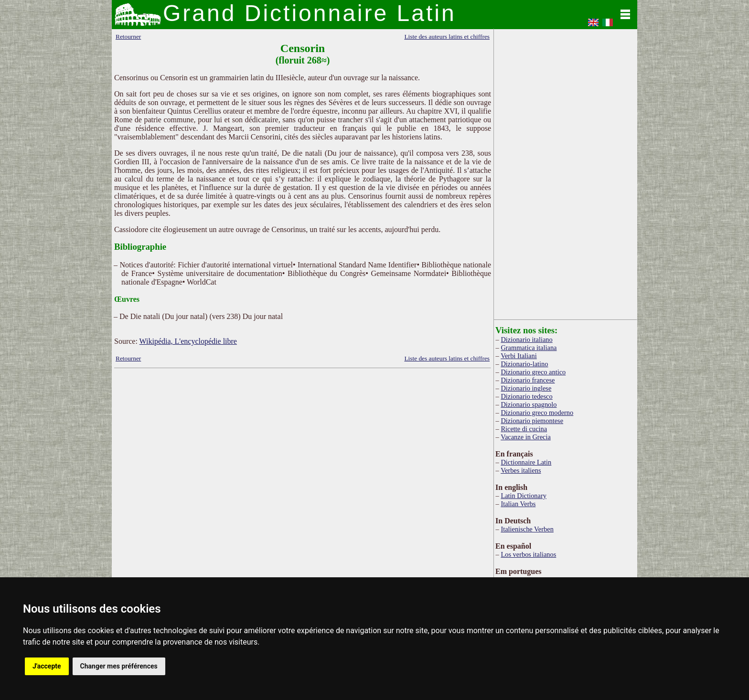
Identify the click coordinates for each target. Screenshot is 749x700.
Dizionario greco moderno (537, 413)
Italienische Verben (527, 529)
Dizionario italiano (526, 339)
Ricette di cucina (524, 429)
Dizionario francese (528, 380)
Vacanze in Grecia (526, 437)
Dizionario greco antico (533, 372)
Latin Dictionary (524, 496)
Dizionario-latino (524, 364)
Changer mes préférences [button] (119, 666)
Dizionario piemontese (532, 421)
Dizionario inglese (526, 388)
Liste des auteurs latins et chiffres (447, 37)
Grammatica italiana (529, 348)
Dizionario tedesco (526, 396)
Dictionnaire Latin (526, 462)
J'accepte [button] (47, 666)
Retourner (128, 37)
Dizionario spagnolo (529, 404)
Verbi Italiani (519, 356)
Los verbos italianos (528, 554)
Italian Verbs (518, 504)
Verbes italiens (521, 470)
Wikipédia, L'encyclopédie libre (188, 341)
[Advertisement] (303, 447)
